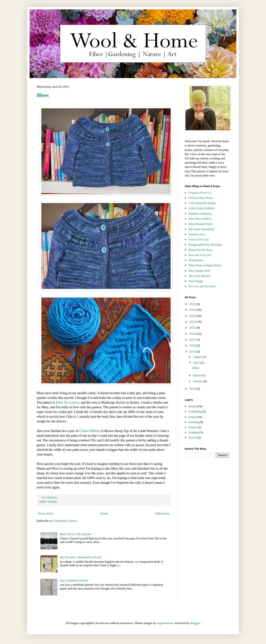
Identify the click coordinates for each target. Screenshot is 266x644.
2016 (193, 345)
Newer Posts (45, 513)
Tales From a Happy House (205, 265)
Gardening (195, 411)
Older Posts (162, 513)
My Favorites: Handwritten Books (81, 557)
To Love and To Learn (202, 286)
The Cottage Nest (199, 271)
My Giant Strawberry (201, 229)
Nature (193, 427)
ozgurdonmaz (165, 623)
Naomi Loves (197, 234)
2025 (193, 304)
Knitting (52, 502)
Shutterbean (196, 260)
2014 (193, 389)
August (198, 357)
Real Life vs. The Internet (75, 534)
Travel (192, 438)
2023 (193, 316)
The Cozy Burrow (199, 276)
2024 (193, 310)
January (198, 381)
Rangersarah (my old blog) (205, 245)
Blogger (195, 623)
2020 (193, 334)
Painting (194, 432)
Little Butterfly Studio (202, 203)
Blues (43, 95)
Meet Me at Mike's (200, 219)
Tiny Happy (196, 281)
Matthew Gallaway (200, 214)
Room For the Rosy (200, 250)
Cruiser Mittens (90, 431)
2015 (193, 351)
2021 (193, 328)
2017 (193, 340)
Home (104, 513)
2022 (193, 322)
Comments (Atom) (65, 521)
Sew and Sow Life (200, 255)
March (198, 375)
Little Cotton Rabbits (201, 208)
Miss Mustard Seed (200, 224)
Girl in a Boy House (201, 198)
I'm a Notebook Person (74, 580)
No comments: (50, 497)
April (197, 363)
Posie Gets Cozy (199, 239)
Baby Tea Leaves (67, 402)
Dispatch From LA (200, 193)
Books (192, 406)
